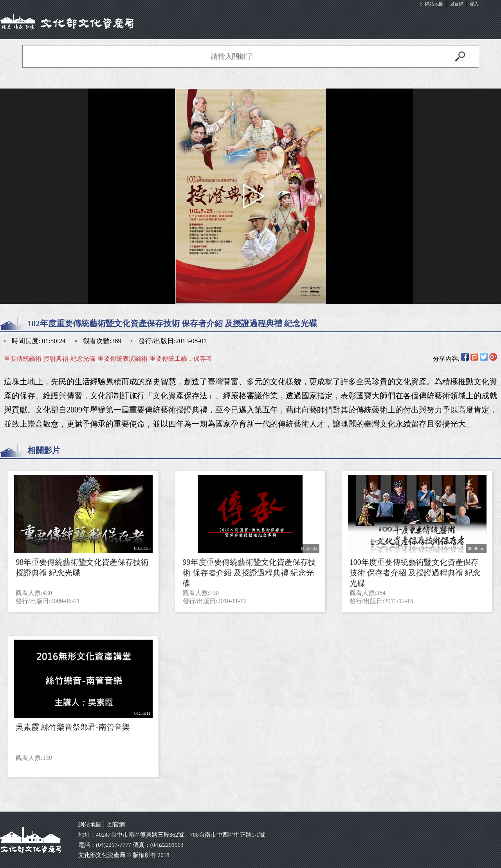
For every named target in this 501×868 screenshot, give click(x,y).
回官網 (456, 4)
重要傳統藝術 (23, 359)
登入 (474, 4)
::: (422, 4)
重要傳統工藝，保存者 (181, 359)
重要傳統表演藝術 (123, 359)
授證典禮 (56, 359)
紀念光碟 (83, 359)
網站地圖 (434, 4)
